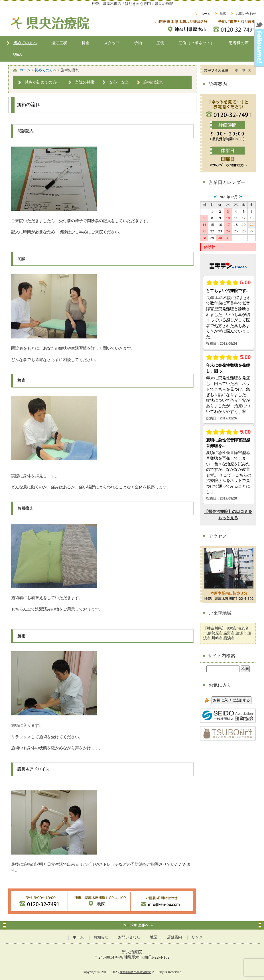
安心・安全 (119, 82)
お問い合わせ (246, 14)
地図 (223, 14)
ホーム (206, 14)
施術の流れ (153, 82)
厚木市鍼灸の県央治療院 (135, 972)
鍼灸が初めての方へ (42, 82)
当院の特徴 (85, 82)
